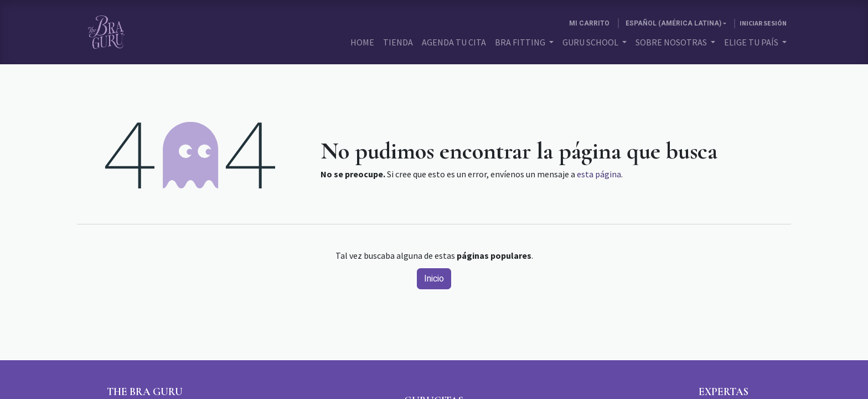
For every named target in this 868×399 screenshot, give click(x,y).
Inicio (434, 279)
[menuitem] (362, 42)
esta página (599, 174)
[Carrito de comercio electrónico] (589, 23)
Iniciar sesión (763, 23)
